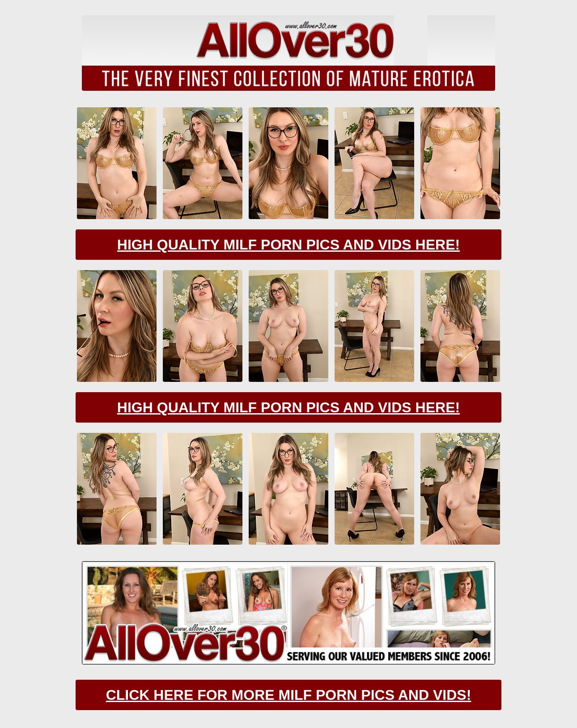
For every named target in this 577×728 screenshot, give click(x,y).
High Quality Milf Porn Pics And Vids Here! (288, 245)
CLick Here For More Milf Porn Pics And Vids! (289, 695)
